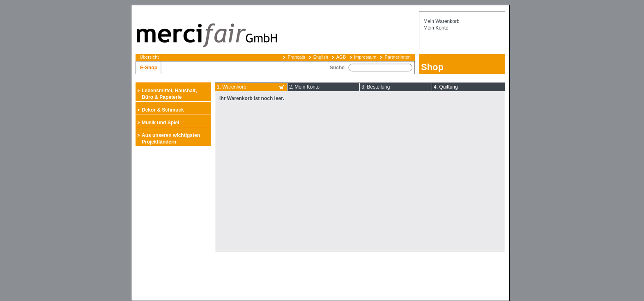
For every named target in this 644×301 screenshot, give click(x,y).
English (321, 57)
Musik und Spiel (160, 123)
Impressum (365, 57)
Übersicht (149, 57)
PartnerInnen (398, 57)
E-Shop (149, 68)
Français (296, 57)
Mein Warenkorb (442, 21)
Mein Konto (436, 28)
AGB (341, 57)
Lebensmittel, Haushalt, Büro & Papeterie (169, 94)
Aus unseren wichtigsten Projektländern (171, 139)
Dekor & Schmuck (163, 110)
